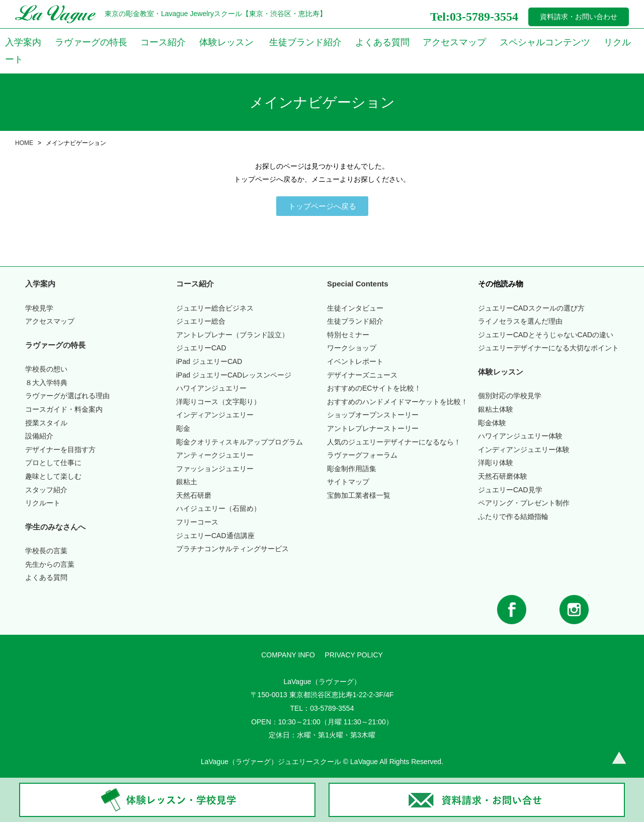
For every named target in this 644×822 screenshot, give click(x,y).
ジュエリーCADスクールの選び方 (531, 308)
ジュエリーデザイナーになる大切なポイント (548, 348)
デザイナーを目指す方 (60, 450)
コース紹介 (163, 42)
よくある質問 (382, 42)
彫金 (183, 428)
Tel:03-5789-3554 (474, 17)
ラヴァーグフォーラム (362, 455)
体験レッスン (226, 42)
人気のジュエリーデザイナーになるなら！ (394, 442)
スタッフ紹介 (46, 490)
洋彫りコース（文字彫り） (218, 402)
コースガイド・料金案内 (64, 409)
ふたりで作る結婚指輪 (513, 516)
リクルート (43, 503)
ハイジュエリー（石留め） (218, 508)
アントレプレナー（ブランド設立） (232, 335)
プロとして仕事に (53, 463)
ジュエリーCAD (201, 348)
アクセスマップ (454, 42)
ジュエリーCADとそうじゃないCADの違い (546, 335)
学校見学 (39, 308)
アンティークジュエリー (215, 455)
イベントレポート (355, 361)
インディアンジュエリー (215, 415)
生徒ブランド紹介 (305, 42)
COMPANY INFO (288, 655)
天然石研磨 (194, 495)
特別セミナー (348, 335)
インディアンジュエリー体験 (524, 450)
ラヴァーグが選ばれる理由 (67, 396)
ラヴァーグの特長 (91, 42)
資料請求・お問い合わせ (579, 17)
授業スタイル (46, 423)
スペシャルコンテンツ (545, 42)
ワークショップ (352, 348)
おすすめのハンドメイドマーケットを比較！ (397, 402)
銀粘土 (187, 482)
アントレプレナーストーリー (373, 428)
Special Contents (358, 284)
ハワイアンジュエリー (211, 388)
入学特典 (46, 383)
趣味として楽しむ (53, 476)
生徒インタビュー (355, 308)
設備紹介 (39, 436)
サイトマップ (348, 482)
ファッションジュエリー (215, 469)
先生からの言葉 (50, 564)
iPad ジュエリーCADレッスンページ (234, 375)
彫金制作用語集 (352, 469)
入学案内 (23, 42)
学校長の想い (46, 369)
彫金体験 (492, 423)
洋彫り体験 (496, 463)
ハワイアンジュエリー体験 (520, 436)
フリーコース (197, 522)
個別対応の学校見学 (510, 396)
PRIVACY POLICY (353, 655)
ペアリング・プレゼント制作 (524, 503)
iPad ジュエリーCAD (209, 361)
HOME (24, 143)
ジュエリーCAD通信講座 (215, 536)
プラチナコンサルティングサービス (232, 549)
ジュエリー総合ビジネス (215, 308)
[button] (322, 206)
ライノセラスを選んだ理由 (520, 321)
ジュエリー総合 (201, 321)
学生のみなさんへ (55, 527)
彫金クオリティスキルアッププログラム (239, 442)
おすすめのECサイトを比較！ (374, 388)
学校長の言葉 (46, 551)
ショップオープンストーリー (373, 415)
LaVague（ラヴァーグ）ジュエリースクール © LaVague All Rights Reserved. (322, 762)
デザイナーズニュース (362, 375)
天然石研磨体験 (503, 476)
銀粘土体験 (496, 409)
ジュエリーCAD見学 (510, 490)
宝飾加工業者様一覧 (359, 495)
